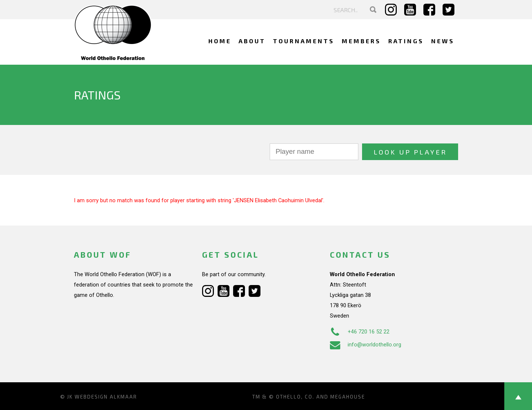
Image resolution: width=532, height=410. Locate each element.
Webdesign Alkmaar (106, 397)
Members (361, 41)
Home (220, 41)
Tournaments (304, 41)
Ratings (406, 41)
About (252, 41)
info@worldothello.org (366, 345)
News (443, 41)
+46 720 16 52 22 (360, 332)
